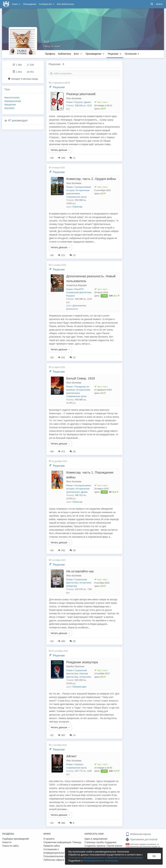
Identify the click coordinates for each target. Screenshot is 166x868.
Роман (70, 102)
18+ (128, 844)
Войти (159, 4)
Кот (47, 42)
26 (73, 451)
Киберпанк (72, 586)
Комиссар (77, 207)
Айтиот (71, 756)
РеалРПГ (79, 289)
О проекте (49, 839)
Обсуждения (30, 4)
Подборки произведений (16, 839)
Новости (7, 842)
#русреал (9, 108)
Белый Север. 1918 (81, 378)
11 (73, 158)
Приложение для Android (141, 839)
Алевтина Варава (76, 285)
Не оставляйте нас (80, 571)
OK (154, 856)
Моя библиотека (65, 4)
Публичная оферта (54, 860)
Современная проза (76, 197)
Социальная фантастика (79, 292)
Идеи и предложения (96, 839)
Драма (88, 102)
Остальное (132, 54)
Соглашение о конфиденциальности (55, 851)
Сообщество (47, 4)
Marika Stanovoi (75, 666)
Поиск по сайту (11, 846)
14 (73, 735)
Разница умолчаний (81, 94)
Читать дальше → (60, 150)
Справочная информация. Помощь (62, 842)
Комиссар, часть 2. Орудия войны (91, 179)
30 (73, 550)
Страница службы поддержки (100, 842)
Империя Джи (79, 687)
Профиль (50, 54)
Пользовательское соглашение (60, 856)
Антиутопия (85, 583)
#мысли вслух (12, 98)
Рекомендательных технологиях (100, 861)
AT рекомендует (18, 121)
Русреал (79, 102)
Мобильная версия (138, 834)
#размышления (13, 101)
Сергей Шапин (114, 846)
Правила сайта (52, 846)
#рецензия (10, 105)
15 (73, 255)
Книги (16, 4)
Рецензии (59, 87)
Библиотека (64, 54)
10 (73, 357)
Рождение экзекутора (82, 662)
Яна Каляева (74, 98)
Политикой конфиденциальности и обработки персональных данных (106, 858)
